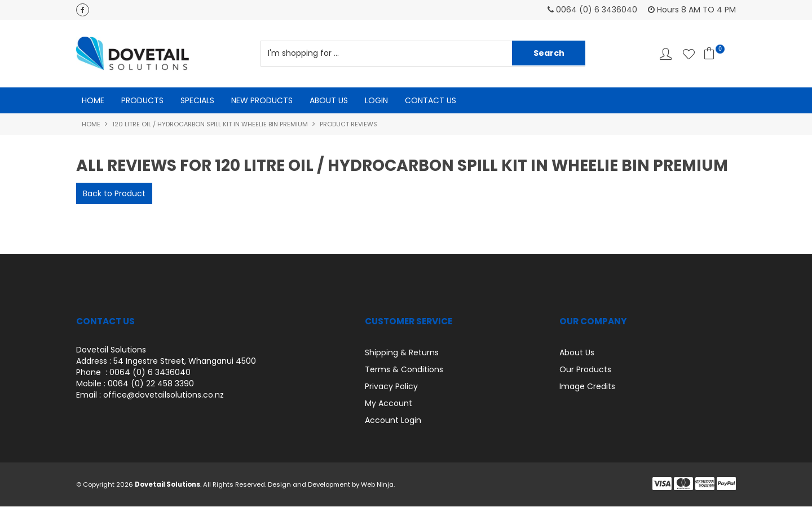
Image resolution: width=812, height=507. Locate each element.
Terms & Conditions (404, 370)
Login (376, 100)
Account (666, 54)
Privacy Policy (391, 387)
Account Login (393, 421)
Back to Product (114, 194)
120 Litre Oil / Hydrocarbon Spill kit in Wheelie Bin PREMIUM (210, 124)
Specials (197, 100)
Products (142, 100)
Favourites (689, 54)
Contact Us (431, 100)
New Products (262, 100)
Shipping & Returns (402, 353)
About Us (329, 100)
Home (93, 100)
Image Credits (587, 387)
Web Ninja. (378, 485)
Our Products (585, 370)
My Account (389, 404)
